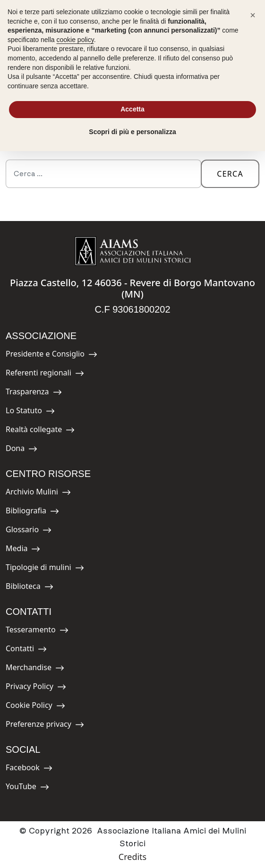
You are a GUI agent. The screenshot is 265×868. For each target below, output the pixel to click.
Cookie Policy (35, 707)
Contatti (27, 650)
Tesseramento (37, 631)
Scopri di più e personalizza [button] (132, 132)
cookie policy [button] (75, 40)
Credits (132, 857)
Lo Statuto (30, 412)
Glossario (29, 531)
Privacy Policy (36, 688)
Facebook (29, 769)
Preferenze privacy (45, 726)
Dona (27, 450)
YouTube (27, 788)
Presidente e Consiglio (51, 355)
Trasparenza (34, 393)
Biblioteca (30, 588)
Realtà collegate (40, 431)
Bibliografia (32, 512)
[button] (253, 15)
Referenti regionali (45, 374)
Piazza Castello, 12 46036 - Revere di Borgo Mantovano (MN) (132, 288)
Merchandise (35, 669)
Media (27, 550)
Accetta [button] (132, 109)
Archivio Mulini (38, 493)
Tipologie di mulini (45, 569)
